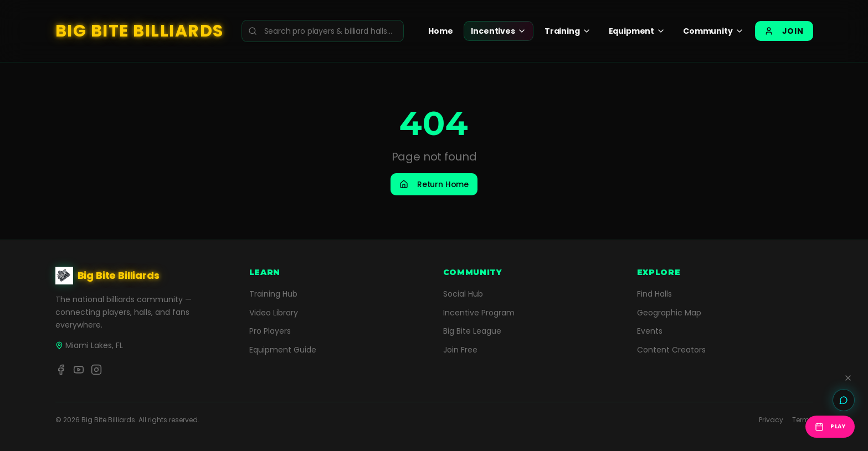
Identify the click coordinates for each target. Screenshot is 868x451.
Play (830, 427)
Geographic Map (669, 313)
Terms (803, 420)
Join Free (460, 350)
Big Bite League (472, 331)
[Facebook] (61, 370)
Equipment (637, 31)
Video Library (274, 313)
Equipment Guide (283, 350)
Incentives (498, 31)
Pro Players (270, 331)
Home (440, 31)
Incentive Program (479, 313)
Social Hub (463, 294)
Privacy (771, 420)
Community (713, 31)
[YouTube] (79, 370)
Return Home (434, 184)
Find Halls (654, 294)
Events (650, 331)
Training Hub (273, 294)
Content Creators (671, 350)
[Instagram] (96, 370)
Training (568, 31)
